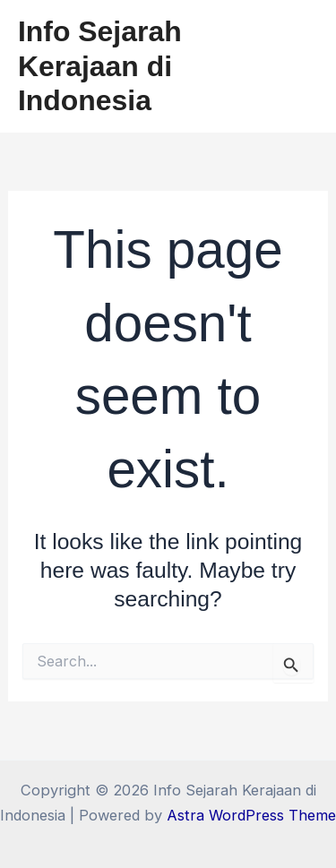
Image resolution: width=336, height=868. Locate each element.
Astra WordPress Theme (251, 815)
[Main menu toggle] (298, 67)
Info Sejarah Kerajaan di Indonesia (100, 66)
